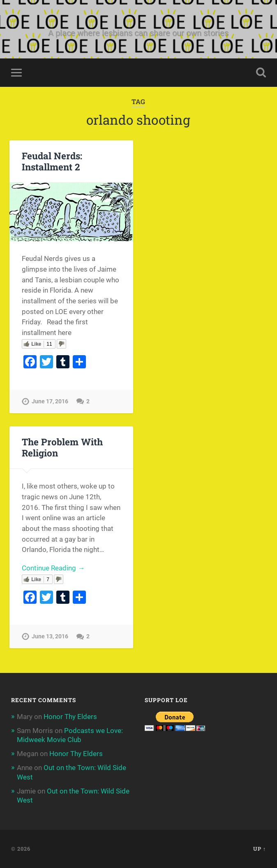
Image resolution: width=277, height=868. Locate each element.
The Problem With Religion (62, 447)
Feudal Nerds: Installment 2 (52, 161)
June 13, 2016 (50, 636)
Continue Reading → (53, 568)
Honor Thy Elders (70, 717)
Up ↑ (260, 849)
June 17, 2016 (50, 401)
